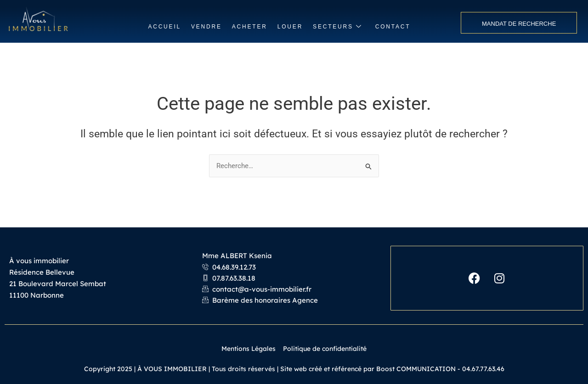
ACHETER (250, 27)
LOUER (290, 27)
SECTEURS (338, 27)
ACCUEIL (164, 27)
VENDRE (206, 27)
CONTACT (393, 27)
